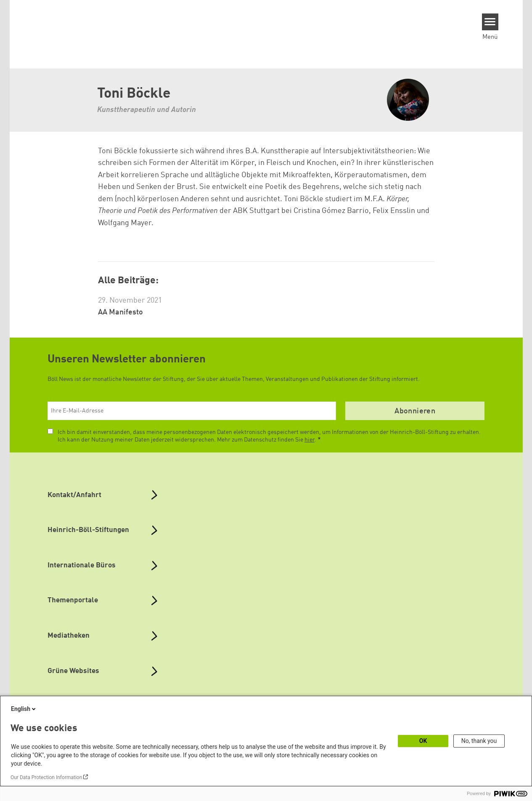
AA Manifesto (120, 312)
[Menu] (490, 22)
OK (423, 741)
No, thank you (479, 741)
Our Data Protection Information (46, 777)
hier (310, 440)
